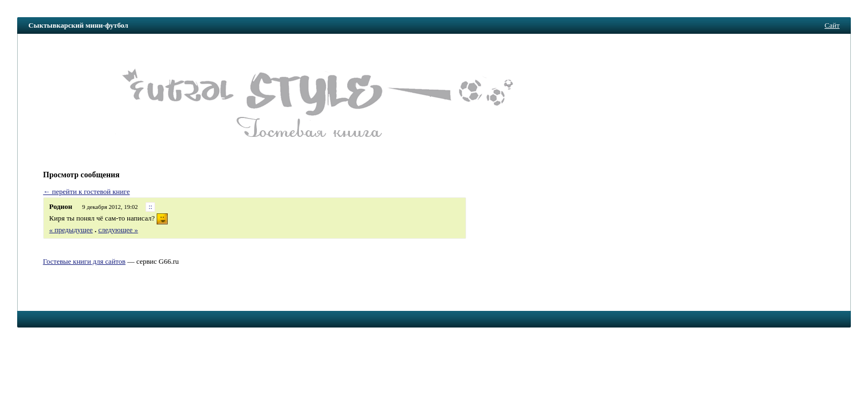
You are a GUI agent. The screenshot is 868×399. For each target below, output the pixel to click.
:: (151, 207)
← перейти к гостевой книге (87, 191)
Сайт (832, 25)
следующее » (118, 230)
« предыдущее (71, 230)
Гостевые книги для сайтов (84, 261)
